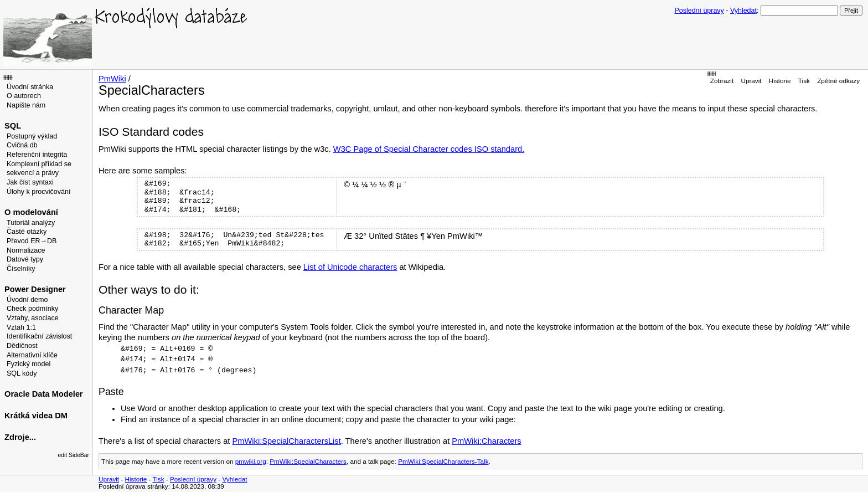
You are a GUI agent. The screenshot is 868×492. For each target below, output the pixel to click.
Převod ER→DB (32, 241)
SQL (13, 126)
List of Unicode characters (350, 267)
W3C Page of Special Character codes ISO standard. (429, 149)
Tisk (804, 81)
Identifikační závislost (39, 336)
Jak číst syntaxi (30, 182)
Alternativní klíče (32, 355)
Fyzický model (29, 364)
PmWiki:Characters (486, 441)
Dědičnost (22, 346)
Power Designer (35, 289)
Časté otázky (27, 232)
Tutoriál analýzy (31, 223)
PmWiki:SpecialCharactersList (286, 441)
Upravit (751, 81)
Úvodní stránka (30, 87)
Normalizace (26, 250)
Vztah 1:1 (21, 327)
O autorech (24, 96)
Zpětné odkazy (838, 81)
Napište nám (26, 105)
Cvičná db (22, 145)
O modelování (31, 212)
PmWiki (112, 79)
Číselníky (21, 269)
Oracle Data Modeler (44, 394)
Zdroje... (20, 437)
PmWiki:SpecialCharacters (308, 461)
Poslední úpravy (699, 11)
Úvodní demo (27, 300)
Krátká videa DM (36, 416)
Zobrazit (722, 81)
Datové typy (25, 259)
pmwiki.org (251, 461)
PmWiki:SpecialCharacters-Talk (443, 461)
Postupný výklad (32, 136)
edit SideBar (73, 455)
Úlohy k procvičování (38, 192)
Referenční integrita (37, 155)
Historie (780, 81)
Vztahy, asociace (33, 318)
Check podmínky (32, 309)
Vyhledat (743, 11)
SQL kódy (22, 373)
